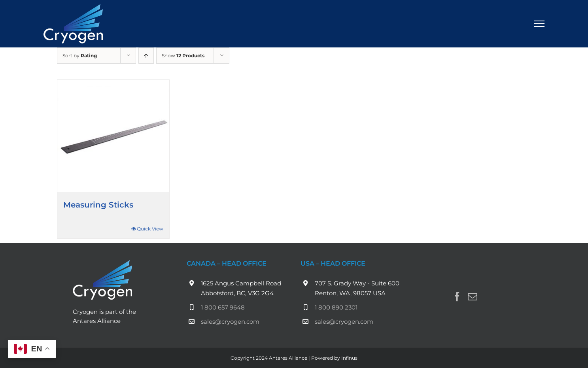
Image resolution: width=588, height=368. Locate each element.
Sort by (80, 56)
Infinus (349, 358)
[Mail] (473, 296)
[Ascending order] (146, 56)
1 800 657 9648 (223, 307)
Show (183, 56)
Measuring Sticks (98, 205)
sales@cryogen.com (230, 322)
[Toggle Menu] (539, 24)
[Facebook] (457, 296)
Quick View (150, 229)
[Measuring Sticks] (113, 136)
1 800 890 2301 (336, 307)
